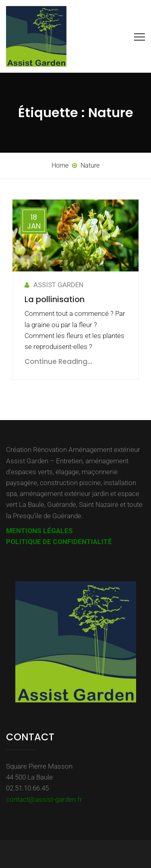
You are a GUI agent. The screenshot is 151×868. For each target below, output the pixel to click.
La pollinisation (55, 299)
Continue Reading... (58, 361)
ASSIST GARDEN (54, 285)
